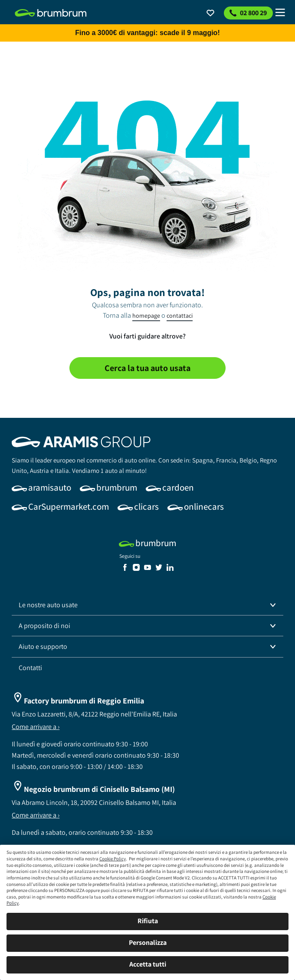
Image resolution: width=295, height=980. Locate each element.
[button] (147, 605)
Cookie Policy (113, 859)
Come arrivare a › (36, 727)
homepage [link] (146, 316)
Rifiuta (148, 921)
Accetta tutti (148, 964)
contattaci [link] (180, 316)
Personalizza (148, 943)
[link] (51, 13)
